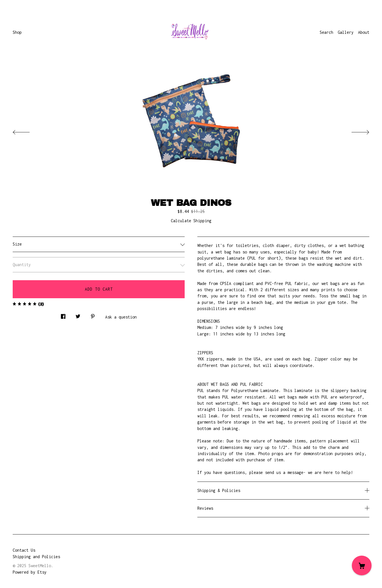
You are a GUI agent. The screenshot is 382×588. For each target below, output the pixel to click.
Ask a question (121, 317)
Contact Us (24, 550)
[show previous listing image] (27, 131)
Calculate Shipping (191, 221)
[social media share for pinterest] (93, 315)
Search (326, 32)
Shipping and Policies (36, 557)
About (364, 32)
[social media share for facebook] (63, 315)
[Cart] (362, 565)
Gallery (346, 32)
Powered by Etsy (30, 572)
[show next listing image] (355, 131)
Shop (17, 32)
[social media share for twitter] (78, 315)
